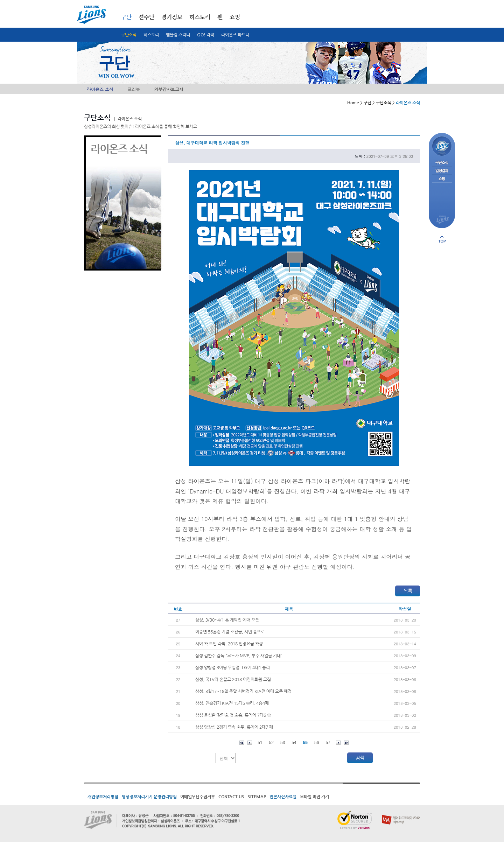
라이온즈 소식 (100, 89)
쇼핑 (235, 17)
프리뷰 (134, 89)
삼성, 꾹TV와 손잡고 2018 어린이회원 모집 (233, 679)
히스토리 (151, 35)
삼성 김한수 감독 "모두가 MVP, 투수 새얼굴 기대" (239, 656)
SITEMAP (257, 797)
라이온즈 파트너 (235, 35)
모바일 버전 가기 (314, 797)
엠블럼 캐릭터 (178, 35)
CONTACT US (231, 797)
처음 (242, 743)
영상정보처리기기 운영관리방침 (149, 797)
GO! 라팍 (206, 35)
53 (283, 743)
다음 (338, 743)
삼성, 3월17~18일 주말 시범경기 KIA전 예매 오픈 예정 (243, 691)
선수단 (146, 17)
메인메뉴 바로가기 (0, 0)
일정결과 (442, 171)
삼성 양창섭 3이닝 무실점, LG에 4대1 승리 (233, 667)
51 (260, 743)
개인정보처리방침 (103, 797)
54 (294, 743)
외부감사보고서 (169, 89)
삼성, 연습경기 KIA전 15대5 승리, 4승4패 (232, 703)
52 (271, 743)
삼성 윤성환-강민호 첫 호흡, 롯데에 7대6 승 (233, 715)
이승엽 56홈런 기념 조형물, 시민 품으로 (230, 632)
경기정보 (172, 17)
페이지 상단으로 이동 (442, 239)
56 (317, 743)
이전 (250, 743)
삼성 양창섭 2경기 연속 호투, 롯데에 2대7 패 (234, 727)
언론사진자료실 (283, 797)
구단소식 (129, 35)
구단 (126, 17)
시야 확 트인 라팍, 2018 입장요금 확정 (229, 644)
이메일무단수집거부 (198, 797)
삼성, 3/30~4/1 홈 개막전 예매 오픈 (227, 620)
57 (328, 743)
